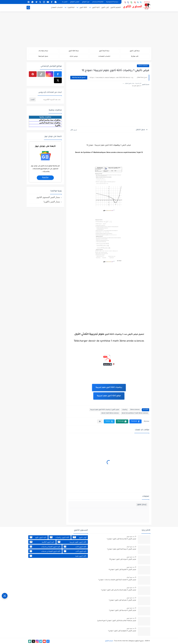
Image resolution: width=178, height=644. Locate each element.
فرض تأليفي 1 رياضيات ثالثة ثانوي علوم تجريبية (105, 410)
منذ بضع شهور (130, 536)
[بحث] (28, 8)
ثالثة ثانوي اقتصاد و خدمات (45, 551)
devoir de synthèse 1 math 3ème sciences (135, 413)
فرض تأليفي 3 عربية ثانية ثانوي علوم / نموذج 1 (122, 549)
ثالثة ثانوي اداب (75, 547)
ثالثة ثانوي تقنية (58, 556)
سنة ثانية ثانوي (104, 51)
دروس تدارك (74, 56)
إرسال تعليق (142, 505)
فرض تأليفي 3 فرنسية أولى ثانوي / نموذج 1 (123, 611)
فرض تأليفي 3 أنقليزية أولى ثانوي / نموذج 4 (122, 570)
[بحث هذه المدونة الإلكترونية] (49, 99)
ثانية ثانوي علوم (38, 537)
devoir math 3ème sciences (110, 413)
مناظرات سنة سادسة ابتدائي (50, 120)
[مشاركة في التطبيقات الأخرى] (100, 421)
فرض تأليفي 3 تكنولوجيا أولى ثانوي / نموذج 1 (122, 631)
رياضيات (125, 410)
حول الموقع (86, 2)
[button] (135, 421)
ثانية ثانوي (96, 8)
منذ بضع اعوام (131, 547)
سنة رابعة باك (43, 51)
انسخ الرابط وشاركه (79, 78)
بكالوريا (58, 125)
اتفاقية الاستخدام (98, 2)
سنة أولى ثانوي (135, 51)
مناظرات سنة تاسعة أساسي (50, 123)
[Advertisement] (89, 30)
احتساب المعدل (57, 8)
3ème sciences (143, 66)
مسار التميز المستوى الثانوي (48, 197)
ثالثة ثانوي (83, 8)
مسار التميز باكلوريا (52, 202)
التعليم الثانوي (116, 8)
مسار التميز (109, 641)
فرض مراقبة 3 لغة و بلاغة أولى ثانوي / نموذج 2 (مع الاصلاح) (117, 621)
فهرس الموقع (75, 2)
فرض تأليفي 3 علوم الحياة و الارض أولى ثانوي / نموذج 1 (119, 590)
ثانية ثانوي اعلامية (42, 542)
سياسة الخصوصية (112, 2)
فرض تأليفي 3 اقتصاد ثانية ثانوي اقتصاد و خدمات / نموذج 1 (117, 580)
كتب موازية (135, 56)
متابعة (45, 178)
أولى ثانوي (105, 8)
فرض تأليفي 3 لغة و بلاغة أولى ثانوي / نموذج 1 (121, 539)
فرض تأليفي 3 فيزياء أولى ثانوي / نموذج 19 (123, 559)
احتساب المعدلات (104, 56)
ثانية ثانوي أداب (75, 551)
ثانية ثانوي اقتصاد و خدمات (45, 547)
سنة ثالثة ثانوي (74, 51)
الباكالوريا (71, 8)
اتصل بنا (65, 2)
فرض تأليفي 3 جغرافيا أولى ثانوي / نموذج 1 (122, 600)
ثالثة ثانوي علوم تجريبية (72, 542)
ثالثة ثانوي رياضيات (59, 537)
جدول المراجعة (43, 56)
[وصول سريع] (5, 596)
